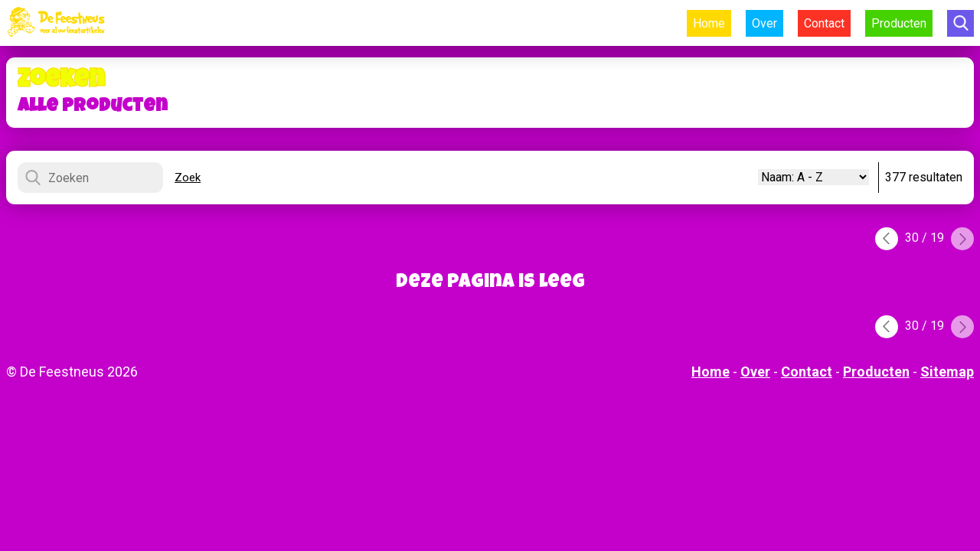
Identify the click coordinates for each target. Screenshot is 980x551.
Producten (899, 23)
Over (764, 23)
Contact (824, 23)
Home (709, 23)
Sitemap (947, 372)
